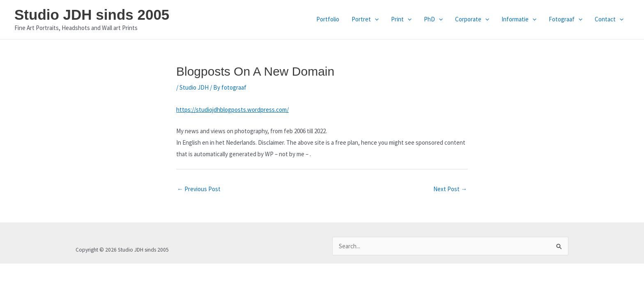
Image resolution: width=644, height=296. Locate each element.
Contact (609, 19)
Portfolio (328, 19)
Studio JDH (194, 87)
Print (401, 19)
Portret (365, 19)
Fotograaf (566, 19)
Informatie (519, 19)
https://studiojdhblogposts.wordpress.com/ (232, 110)
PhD (433, 19)
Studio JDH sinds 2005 (92, 15)
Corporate (472, 19)
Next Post (450, 189)
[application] (375, 19)
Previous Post (199, 189)
